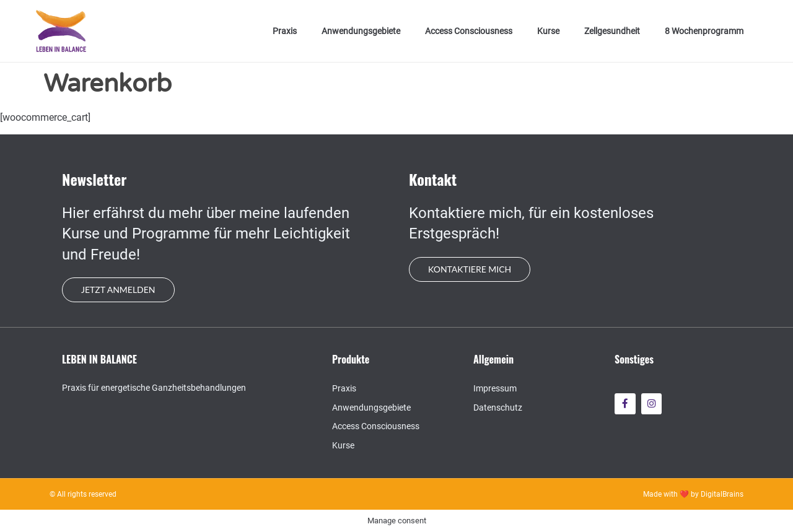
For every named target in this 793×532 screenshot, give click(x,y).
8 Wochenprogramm (704, 31)
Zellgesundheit (612, 31)
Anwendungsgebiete (361, 31)
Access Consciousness (469, 31)
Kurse (548, 31)
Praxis (285, 31)
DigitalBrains (722, 494)
